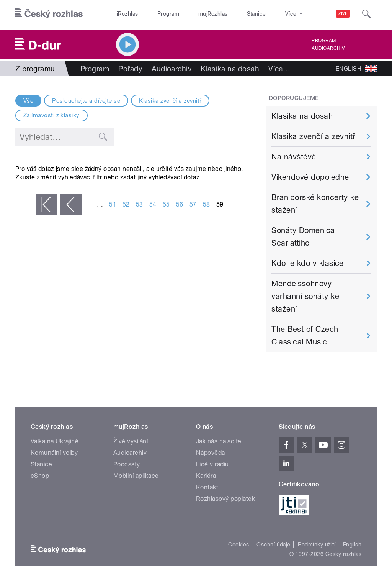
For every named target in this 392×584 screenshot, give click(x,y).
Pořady (130, 69)
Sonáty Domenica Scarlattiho (303, 237)
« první (46, 205)
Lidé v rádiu (212, 464)
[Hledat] (366, 14)
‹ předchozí (71, 205)
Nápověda (211, 453)
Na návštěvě (294, 157)
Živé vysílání (131, 441)
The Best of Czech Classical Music (305, 335)
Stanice (229, 14)
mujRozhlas (194, 14)
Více (279, 69)
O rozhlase (264, 14)
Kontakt (207, 487)
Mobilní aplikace (136, 476)
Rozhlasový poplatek (225, 499)
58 (207, 204)
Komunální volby (54, 453)
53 (140, 204)
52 (126, 204)
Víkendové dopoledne (310, 177)
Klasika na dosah (230, 69)
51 (113, 204)
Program (156, 14)
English (352, 545)
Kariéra (206, 476)
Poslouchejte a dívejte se (86, 101)
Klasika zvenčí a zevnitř (170, 101)
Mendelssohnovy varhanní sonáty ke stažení (305, 296)
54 (153, 204)
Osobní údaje (274, 545)
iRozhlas (124, 14)
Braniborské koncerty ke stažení (315, 204)
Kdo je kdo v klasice (308, 263)
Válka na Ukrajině (55, 441)
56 (180, 204)
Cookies (238, 545)
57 (193, 204)
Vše (28, 101)
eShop (40, 476)
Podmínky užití (317, 545)
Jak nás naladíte (219, 441)
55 (166, 204)
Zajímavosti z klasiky (51, 115)
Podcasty (127, 464)
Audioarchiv (328, 48)
